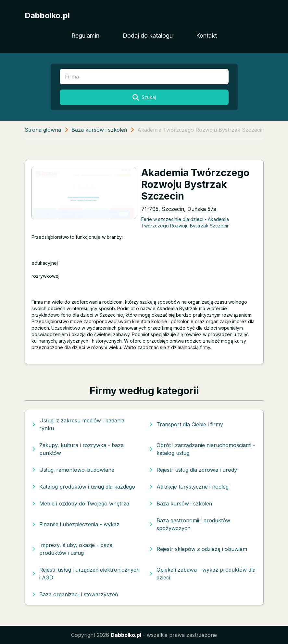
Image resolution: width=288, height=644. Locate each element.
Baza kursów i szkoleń (99, 130)
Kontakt (207, 36)
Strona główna (43, 130)
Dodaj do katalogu (148, 36)
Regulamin (85, 36)
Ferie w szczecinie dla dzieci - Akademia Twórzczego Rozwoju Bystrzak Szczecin (185, 222)
